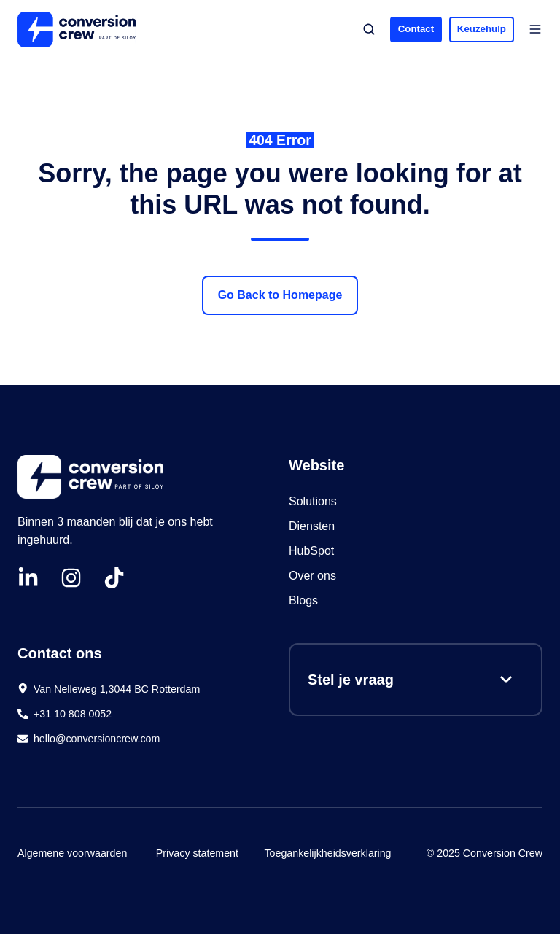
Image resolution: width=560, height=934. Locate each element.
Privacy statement (197, 853)
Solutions (313, 501)
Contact (416, 29)
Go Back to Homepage (280, 295)
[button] (369, 29)
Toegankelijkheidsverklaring (327, 853)
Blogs (303, 600)
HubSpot (313, 551)
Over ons (312, 576)
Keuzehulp (482, 29)
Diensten (312, 526)
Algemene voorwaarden (72, 853)
